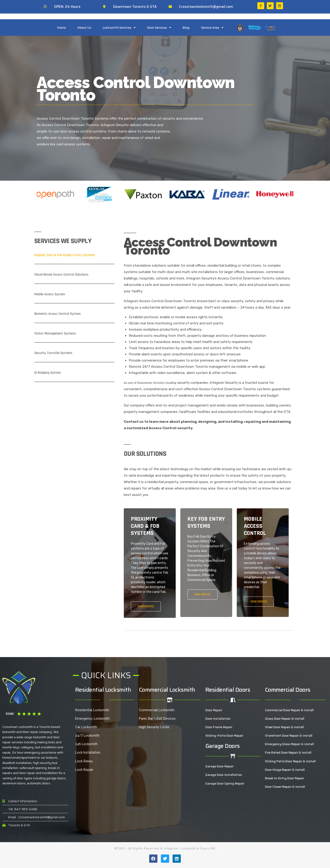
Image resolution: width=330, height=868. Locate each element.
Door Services (159, 28)
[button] (41, 194)
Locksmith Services (119, 28)
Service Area (212, 28)
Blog (186, 28)
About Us (84, 28)
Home (61, 28)
